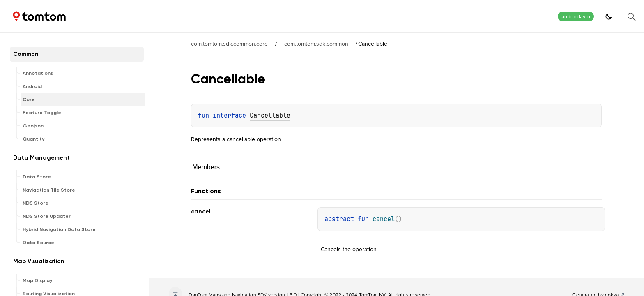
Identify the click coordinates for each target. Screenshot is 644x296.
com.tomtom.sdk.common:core (229, 44)
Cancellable (270, 116)
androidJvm (576, 17)
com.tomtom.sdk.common (316, 44)
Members (206, 167)
